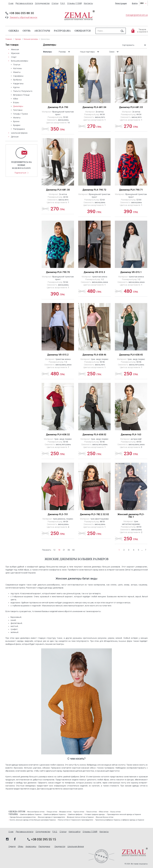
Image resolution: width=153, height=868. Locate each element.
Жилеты (17, 118)
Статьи (55, 3)
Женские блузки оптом (105, 817)
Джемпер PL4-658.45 (131, 355)
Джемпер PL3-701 (58, 514)
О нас (11, 3)
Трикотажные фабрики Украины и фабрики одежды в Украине (120, 820)
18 (59, 550)
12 (54, 550)
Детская (15, 137)
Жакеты (17, 72)
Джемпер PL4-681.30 (58, 190)
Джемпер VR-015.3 (94, 272)
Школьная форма (19, 133)
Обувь (27, 31)
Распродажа (62, 31)
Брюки (16, 121)
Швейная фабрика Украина (31, 814)
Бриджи (17, 125)
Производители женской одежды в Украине (124, 814)
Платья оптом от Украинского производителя (75, 820)
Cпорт (14, 57)
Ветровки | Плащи (21, 95)
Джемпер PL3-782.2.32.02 (94, 514)
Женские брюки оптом (36, 812)
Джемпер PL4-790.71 (131, 190)
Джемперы (18, 106)
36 (69, 550)
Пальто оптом (92, 812)
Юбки (16, 99)
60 (73, 550)
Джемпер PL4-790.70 (58, 272)
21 (64, 550)
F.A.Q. (63, 3)
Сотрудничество (42, 3)
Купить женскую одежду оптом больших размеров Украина (33, 820)
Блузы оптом (116, 812)
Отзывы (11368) (75, 3)
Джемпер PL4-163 (131, 435)
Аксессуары (42, 31)
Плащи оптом (52, 812)
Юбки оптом (104, 812)
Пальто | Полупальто (23, 91)
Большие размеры (20, 61)
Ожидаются (83, 31)
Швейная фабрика (75, 814)
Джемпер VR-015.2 (58, 355)
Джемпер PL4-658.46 (94, 355)
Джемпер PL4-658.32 (58, 435)
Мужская (15, 53)
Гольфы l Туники (21, 114)
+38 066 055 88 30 (22, 13)
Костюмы (18, 68)
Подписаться (20, 173)
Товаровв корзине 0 (142, 31)
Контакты (88, 3)
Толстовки (18, 110)
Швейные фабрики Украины (55, 814)
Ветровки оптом (65, 812)
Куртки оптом (79, 812)
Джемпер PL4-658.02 (94, 435)
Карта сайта (75, 832)
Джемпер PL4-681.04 (94, 107)
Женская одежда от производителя (51, 817)
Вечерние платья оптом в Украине (80, 817)
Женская (15, 49)
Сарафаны (18, 76)
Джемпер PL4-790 (58, 107)
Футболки (17, 80)
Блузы (16, 102)
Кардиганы (18, 84)
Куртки (16, 87)
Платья (17, 65)
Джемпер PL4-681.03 (131, 107)
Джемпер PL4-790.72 (94, 190)
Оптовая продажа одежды (95, 814)
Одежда (14, 31)
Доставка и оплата (24, 3)
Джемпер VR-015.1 (131, 272)
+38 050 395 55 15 (43, 839)
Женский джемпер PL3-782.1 (131, 516)
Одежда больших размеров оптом (23, 817)
